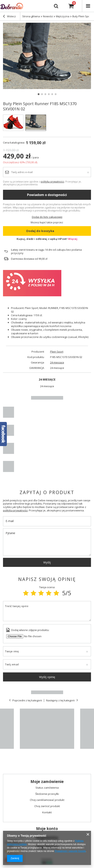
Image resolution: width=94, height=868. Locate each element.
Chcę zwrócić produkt (47, 806)
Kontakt (47, 813)
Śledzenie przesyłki (47, 794)
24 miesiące (57, 363)
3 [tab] (45, 94)
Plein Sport (57, 352)
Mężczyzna (63, 16)
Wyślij (47, 562)
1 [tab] (39, 94)
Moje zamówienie (47, 782)
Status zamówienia (47, 788)
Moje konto (47, 829)
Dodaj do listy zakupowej (47, 217)
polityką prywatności (52, 182)
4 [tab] (49, 94)
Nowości (48, 16)
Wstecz (9, 17)
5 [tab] (52, 94)
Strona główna (31, 16)
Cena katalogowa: (14, 143)
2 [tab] (42, 94)
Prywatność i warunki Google (70, 851)
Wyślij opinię (47, 677)
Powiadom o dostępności (47, 195)
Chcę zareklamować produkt (47, 800)
